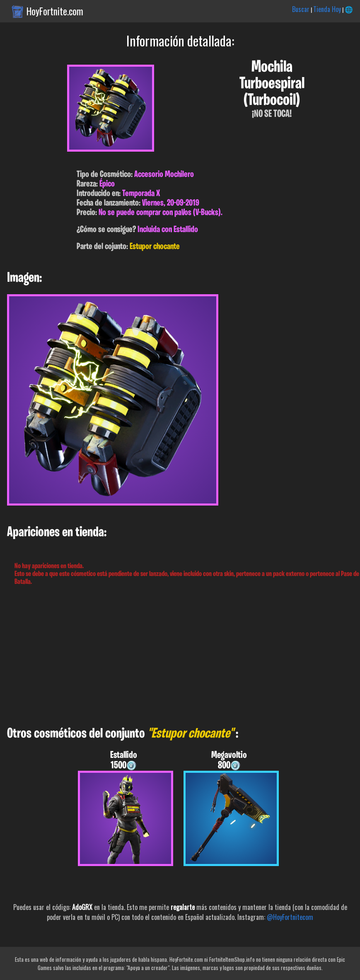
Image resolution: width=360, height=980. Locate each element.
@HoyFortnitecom (290, 917)
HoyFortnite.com (55, 11)
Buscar (301, 9)
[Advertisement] (180, 656)
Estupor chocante (155, 247)
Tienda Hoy (327, 9)
